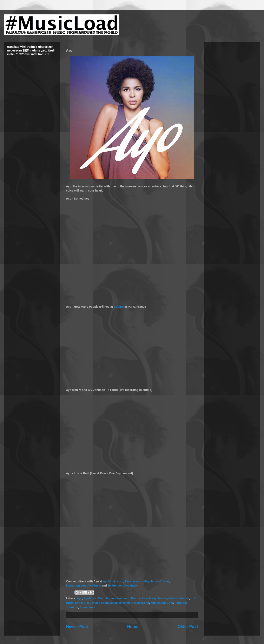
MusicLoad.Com (162, 603)
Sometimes (87, 607)
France (136, 598)
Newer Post (77, 626)
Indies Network (179, 598)
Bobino (119, 307)
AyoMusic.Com (94, 598)
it (192, 598)
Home (133, 626)
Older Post (188, 626)
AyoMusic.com (113, 581)
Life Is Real (83, 603)
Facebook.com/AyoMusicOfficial (147, 581)
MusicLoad (142, 603)
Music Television (121, 603)
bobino (111, 598)
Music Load (100, 603)
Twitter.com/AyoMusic (123, 586)
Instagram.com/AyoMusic (83, 586)
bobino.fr (123, 598)
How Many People (155, 598)
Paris (178, 603)
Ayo (79, 598)
